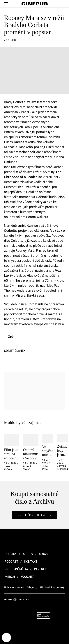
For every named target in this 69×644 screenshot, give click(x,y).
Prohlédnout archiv (34, 515)
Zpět (11, 337)
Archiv (28, 554)
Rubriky (10, 554)
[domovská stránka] (34, 4)
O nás (43, 554)
